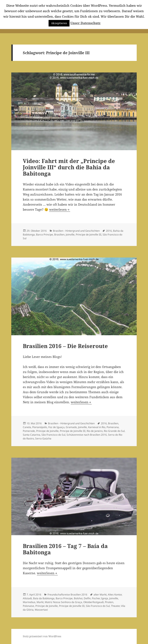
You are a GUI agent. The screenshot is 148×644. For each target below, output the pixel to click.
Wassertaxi (41, 610)
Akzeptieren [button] (59, 23)
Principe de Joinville (47, 431)
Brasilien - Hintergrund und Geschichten (76, 231)
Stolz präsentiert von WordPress (42, 636)
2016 (109, 231)
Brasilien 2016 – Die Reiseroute (65, 346)
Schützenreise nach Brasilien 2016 (87, 435)
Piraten (109, 602)
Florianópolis (40, 427)
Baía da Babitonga (44, 598)
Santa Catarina (32, 435)
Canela (27, 427)
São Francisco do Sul (53, 435)
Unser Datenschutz (85, 23)
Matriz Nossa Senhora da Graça (63, 602)
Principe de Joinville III (89, 235)
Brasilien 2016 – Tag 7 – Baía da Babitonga (65, 549)
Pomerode (29, 431)
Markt (40, 602)
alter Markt (100, 595)
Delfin (87, 598)
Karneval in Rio (97, 427)
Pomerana (113, 427)
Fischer (96, 598)
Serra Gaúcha (43, 438)
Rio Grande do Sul (114, 431)
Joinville (70, 235)
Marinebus (29, 602)
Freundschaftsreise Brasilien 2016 (67, 595)
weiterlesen (60, 209)
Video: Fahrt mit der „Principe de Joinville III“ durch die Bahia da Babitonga (69, 167)
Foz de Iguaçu (56, 427)
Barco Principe (44, 235)
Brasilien (59, 235)
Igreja (105, 598)
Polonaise (28, 606)
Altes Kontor (115, 595)
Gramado (71, 427)
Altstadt (27, 598)
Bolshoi (78, 598)
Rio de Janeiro (95, 431)
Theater (115, 606)
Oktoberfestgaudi (93, 602)
